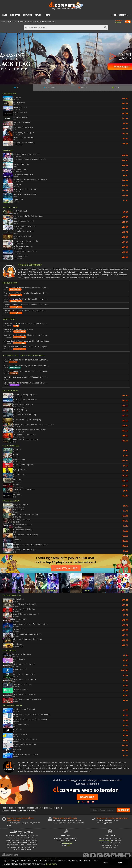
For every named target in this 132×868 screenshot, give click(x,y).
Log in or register (119, 15)
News (48, 15)
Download (87, 797)
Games (4, 15)
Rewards (39, 15)
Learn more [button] (51, 864)
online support (67, 843)
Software (27, 15)
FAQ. (68, 845)
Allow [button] (119, 862)
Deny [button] (105, 862)
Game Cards (15, 15)
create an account (105, 840)
